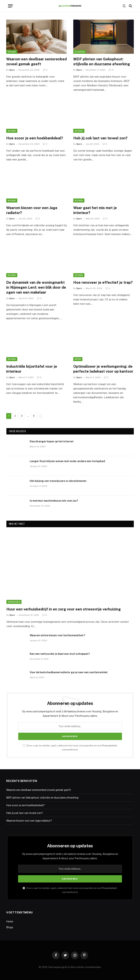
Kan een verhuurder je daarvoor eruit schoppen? (60, 654)
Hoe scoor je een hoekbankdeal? (35, 138)
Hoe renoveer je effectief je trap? (103, 282)
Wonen (12, 52)
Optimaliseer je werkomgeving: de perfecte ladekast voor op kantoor (103, 369)
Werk (78, 359)
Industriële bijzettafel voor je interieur (32, 369)
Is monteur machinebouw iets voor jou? (54, 501)
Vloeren (80, 52)
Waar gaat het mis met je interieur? (95, 210)
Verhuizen (14, 602)
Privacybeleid (109, 746)
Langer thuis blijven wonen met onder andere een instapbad (67, 461)
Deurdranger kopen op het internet (52, 441)
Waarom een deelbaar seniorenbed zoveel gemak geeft (36, 62)
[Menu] (10, 6)
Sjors (12, 70)
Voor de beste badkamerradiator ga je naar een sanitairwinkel (69, 672)
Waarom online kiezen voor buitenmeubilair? (57, 635)
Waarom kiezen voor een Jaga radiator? (32, 210)
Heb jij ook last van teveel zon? (100, 138)
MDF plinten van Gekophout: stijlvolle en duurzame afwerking (102, 62)
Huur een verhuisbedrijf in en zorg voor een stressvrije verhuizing (64, 609)
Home (10, 921)
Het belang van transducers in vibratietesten (58, 481)
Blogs (10, 927)
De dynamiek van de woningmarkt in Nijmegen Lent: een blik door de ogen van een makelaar (36, 287)
